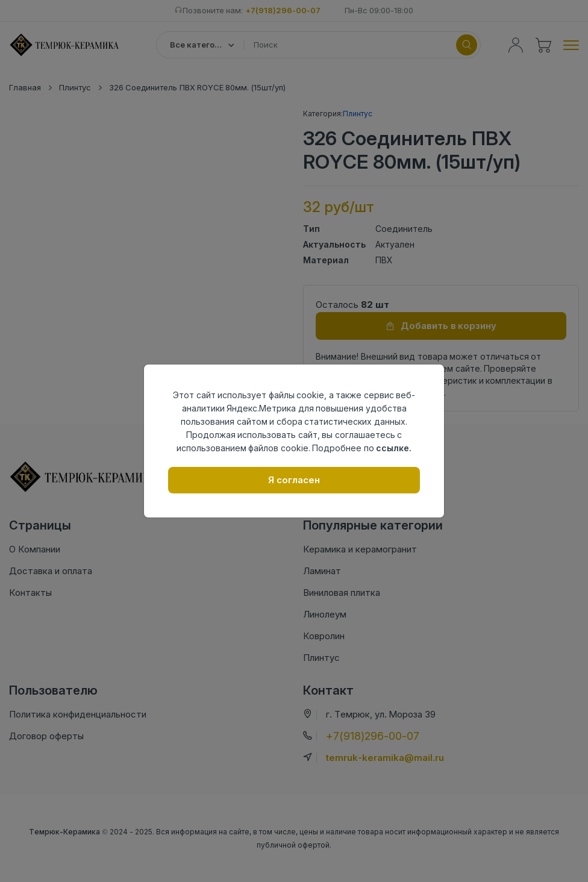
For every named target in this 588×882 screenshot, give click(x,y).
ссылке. (394, 448)
